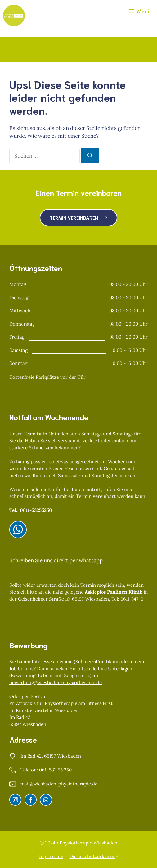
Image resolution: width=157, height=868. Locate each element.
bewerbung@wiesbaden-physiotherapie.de (56, 682)
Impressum (51, 856)
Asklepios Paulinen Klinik (114, 592)
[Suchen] (90, 155)
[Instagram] (18, 529)
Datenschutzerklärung (94, 856)
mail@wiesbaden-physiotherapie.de (59, 784)
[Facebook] (31, 800)
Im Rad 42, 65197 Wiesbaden (51, 756)
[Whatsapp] (46, 800)
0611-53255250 (36, 510)
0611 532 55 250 (55, 770)
